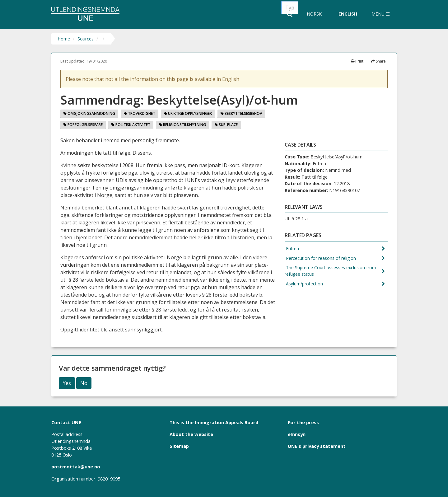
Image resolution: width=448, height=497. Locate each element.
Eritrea (292, 249)
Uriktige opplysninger (188, 113)
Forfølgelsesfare (83, 125)
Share (378, 61)
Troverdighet (140, 113)
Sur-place (226, 125)
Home (64, 39)
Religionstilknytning (182, 125)
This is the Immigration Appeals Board (214, 422)
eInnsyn (297, 434)
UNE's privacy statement (317, 446)
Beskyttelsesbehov (241, 113)
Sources (86, 39)
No (84, 383)
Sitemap (179, 446)
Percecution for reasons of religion (321, 258)
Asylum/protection (304, 285)
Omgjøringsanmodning (89, 113)
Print (357, 61)
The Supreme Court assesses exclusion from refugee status (331, 272)
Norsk (314, 14)
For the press (303, 422)
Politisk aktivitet (131, 125)
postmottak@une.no (76, 467)
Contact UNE (66, 422)
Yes (67, 383)
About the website (191, 434)
